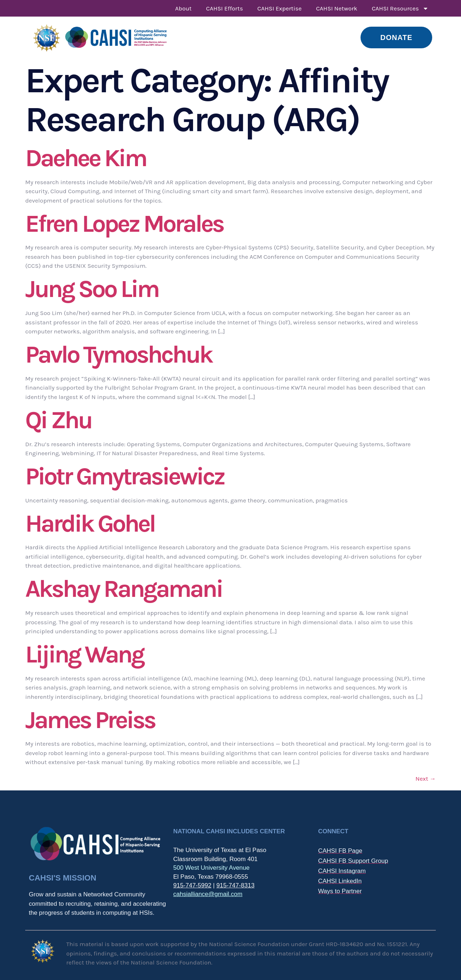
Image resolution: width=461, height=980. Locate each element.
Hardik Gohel (90, 524)
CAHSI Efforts (225, 8)
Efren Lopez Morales (124, 224)
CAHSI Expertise (280, 8)
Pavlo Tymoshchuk (118, 354)
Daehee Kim (86, 158)
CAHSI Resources (400, 8)
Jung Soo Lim (92, 289)
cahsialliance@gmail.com (208, 894)
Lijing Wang (84, 654)
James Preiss (90, 720)
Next (426, 779)
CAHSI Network (337, 8)
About (183, 8)
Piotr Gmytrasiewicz (125, 476)
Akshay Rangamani (124, 589)
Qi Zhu (58, 420)
